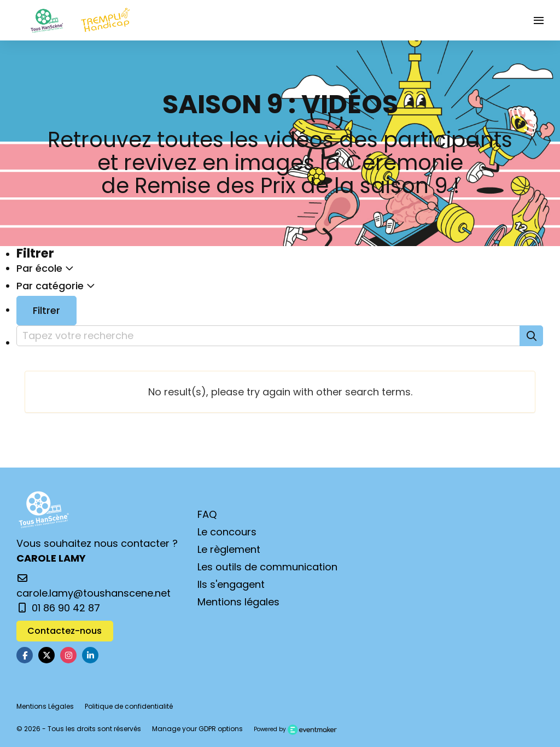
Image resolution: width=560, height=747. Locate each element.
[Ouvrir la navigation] (539, 20)
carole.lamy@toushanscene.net (94, 587)
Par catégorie (56, 286)
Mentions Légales (45, 706)
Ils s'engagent (231, 584)
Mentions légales (238, 602)
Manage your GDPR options (197, 729)
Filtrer (46, 310)
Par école (45, 268)
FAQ (207, 514)
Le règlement (229, 549)
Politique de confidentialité (129, 706)
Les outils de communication (267, 567)
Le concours (227, 532)
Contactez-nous (65, 631)
